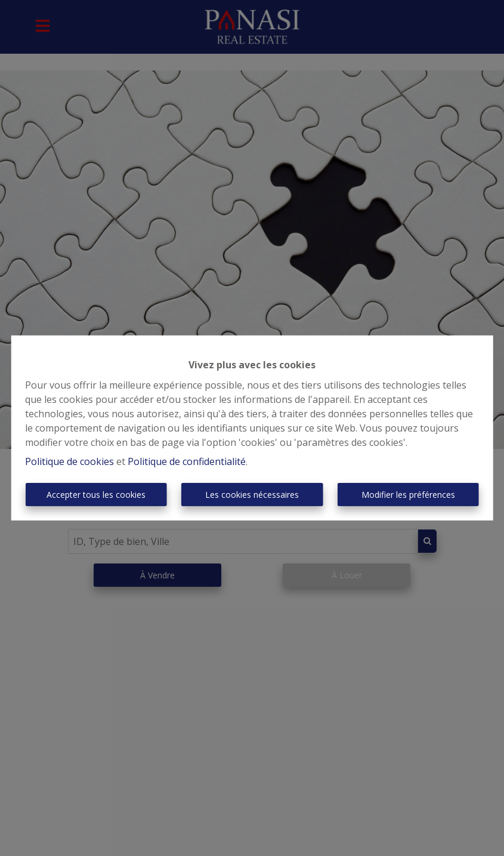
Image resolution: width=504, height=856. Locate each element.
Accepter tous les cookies (96, 495)
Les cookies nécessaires (252, 495)
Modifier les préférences (408, 495)
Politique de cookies (69, 461)
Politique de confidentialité (187, 461)
